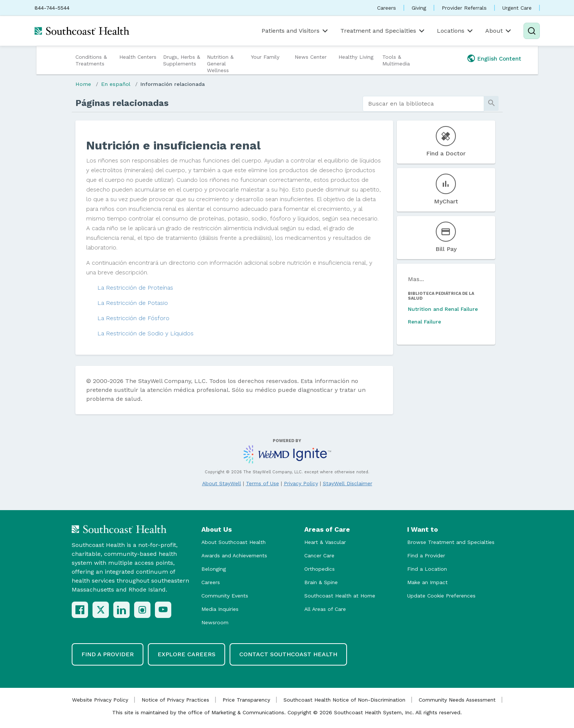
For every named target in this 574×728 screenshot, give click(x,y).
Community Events (225, 596)
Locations (455, 31)
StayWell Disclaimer (348, 483)
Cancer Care (319, 555)
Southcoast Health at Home (340, 596)
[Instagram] (142, 610)
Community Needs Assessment (457, 700)
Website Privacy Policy (100, 700)
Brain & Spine (321, 582)
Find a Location (427, 569)
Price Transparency (246, 700)
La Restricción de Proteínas (135, 288)
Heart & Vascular (325, 542)
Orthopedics (320, 569)
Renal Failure (424, 322)
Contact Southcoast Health (288, 654)
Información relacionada (173, 84)
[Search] (532, 31)
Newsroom (215, 622)
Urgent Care (517, 8)
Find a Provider (426, 555)
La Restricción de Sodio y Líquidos (145, 333)
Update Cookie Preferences (441, 596)
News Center (311, 57)
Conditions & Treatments (91, 60)
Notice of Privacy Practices (175, 700)
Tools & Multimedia (396, 60)
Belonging (214, 569)
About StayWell (222, 483)
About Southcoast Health (234, 542)
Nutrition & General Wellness (220, 64)
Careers (387, 8)
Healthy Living (356, 57)
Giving (419, 8)
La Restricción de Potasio (133, 303)
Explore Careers (187, 654)
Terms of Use (262, 483)
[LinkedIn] (121, 610)
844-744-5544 (52, 8)
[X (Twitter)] (101, 610)
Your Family (265, 57)
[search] (423, 104)
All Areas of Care (325, 609)
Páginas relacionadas (122, 103)
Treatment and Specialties (383, 31)
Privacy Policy (301, 483)
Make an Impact (427, 582)
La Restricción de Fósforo (133, 318)
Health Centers (138, 57)
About (499, 31)
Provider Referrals (464, 8)
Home (83, 84)
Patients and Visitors (295, 31)
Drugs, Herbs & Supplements (182, 60)
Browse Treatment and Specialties (451, 542)
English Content (499, 59)
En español (116, 84)
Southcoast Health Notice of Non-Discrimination (344, 700)
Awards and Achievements (234, 555)
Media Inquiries (220, 609)
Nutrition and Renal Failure (443, 309)
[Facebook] (80, 610)
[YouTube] (163, 610)
